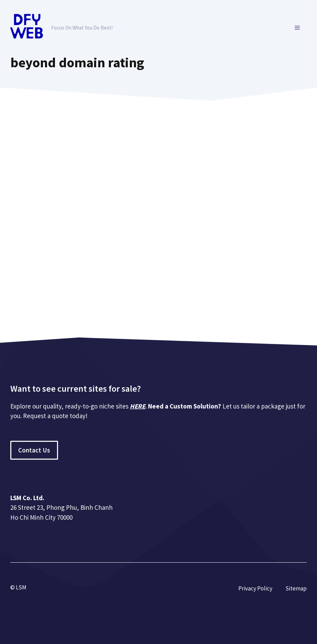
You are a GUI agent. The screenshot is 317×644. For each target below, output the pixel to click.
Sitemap (296, 588)
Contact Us (34, 450)
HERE (138, 406)
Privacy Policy (255, 588)
